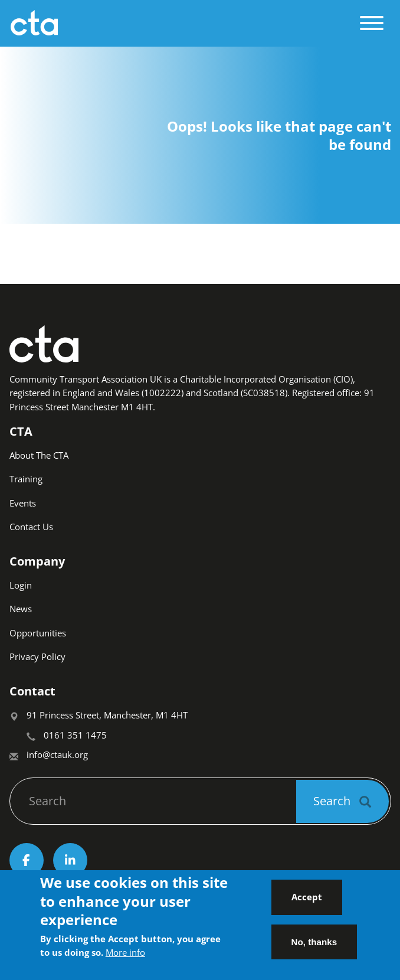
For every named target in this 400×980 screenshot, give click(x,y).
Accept (307, 902)
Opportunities (38, 633)
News (21, 609)
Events (23, 503)
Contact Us (31, 527)
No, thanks (314, 947)
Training (26, 479)
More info (125, 958)
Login (21, 585)
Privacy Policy (37, 656)
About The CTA (39, 455)
